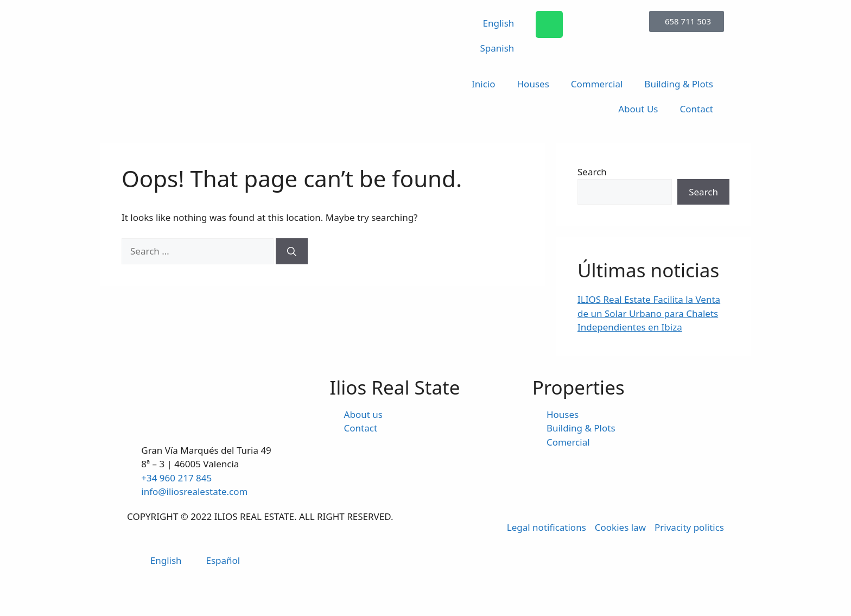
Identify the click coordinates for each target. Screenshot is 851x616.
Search (592, 172)
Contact (696, 109)
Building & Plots (679, 84)
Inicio (484, 84)
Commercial (597, 84)
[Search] (292, 251)
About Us (638, 109)
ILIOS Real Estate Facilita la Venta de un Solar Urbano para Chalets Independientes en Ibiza (649, 313)
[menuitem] (492, 23)
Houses (533, 84)
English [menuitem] (166, 560)
